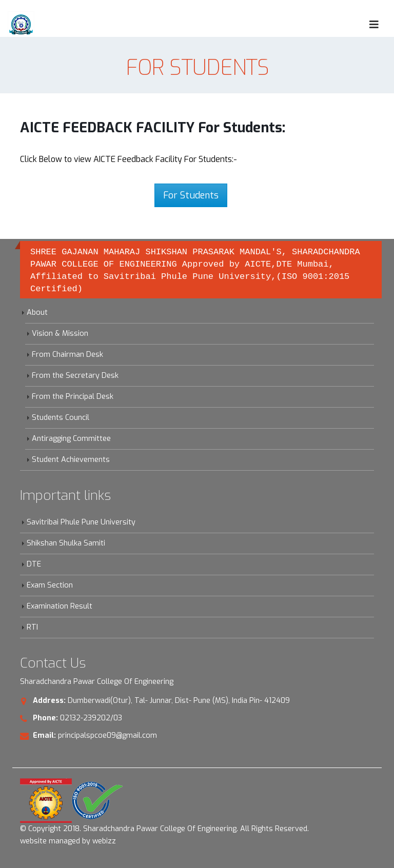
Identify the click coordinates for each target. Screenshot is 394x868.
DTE (34, 564)
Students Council (61, 418)
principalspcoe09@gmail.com (107, 735)
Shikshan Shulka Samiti (66, 543)
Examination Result (60, 606)
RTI (32, 627)
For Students (191, 195)
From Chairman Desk (67, 355)
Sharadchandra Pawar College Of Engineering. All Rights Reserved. (196, 829)
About (37, 312)
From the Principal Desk (73, 397)
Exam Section (50, 585)
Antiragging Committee (71, 439)
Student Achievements (71, 460)
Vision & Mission (60, 334)
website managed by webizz (68, 841)
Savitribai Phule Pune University (81, 522)
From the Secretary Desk (75, 376)
